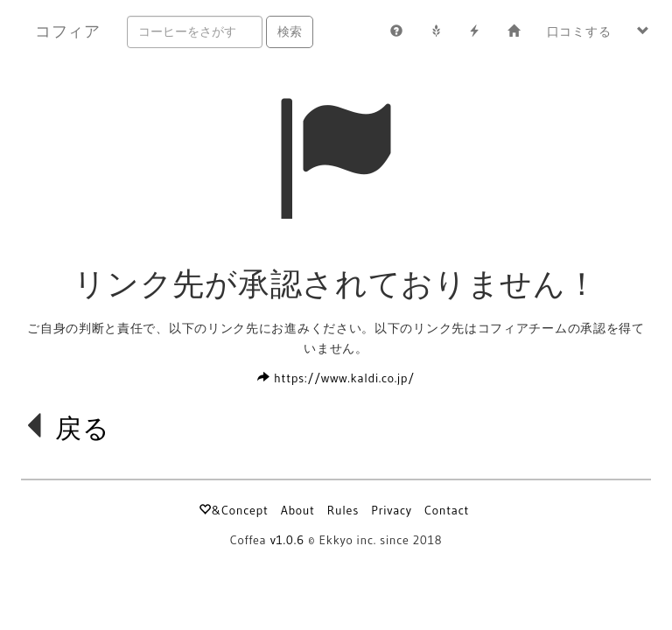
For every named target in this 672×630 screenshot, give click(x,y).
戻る (82, 428)
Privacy (392, 510)
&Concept (233, 510)
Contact (447, 510)
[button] (644, 31)
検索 (290, 31)
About (298, 510)
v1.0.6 (287, 540)
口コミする (579, 31)
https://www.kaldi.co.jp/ (336, 378)
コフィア (68, 31)
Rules (343, 510)
